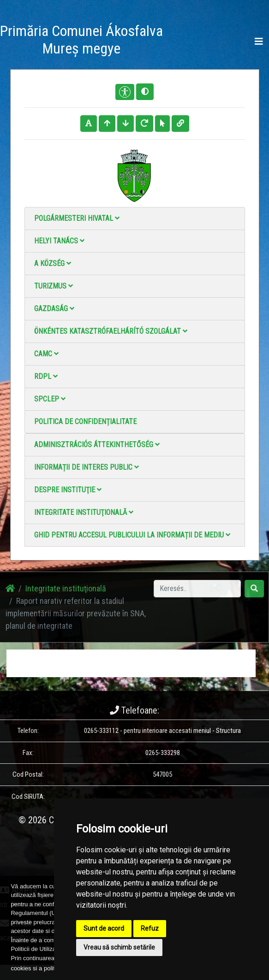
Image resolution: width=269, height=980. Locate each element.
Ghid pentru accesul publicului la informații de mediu (132, 535)
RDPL (46, 376)
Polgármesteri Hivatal (77, 218)
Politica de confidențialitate (85, 422)
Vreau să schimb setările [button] (119, 947)
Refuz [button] (150, 928)
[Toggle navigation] (259, 41)
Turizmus (54, 286)
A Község (53, 263)
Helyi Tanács (59, 241)
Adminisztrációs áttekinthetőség (97, 445)
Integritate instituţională (84, 512)
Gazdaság (54, 309)
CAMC (46, 354)
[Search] (197, 589)
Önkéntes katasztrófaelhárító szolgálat (111, 331)
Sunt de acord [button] (104, 928)
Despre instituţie (68, 490)
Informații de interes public (87, 467)
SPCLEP (50, 399)
